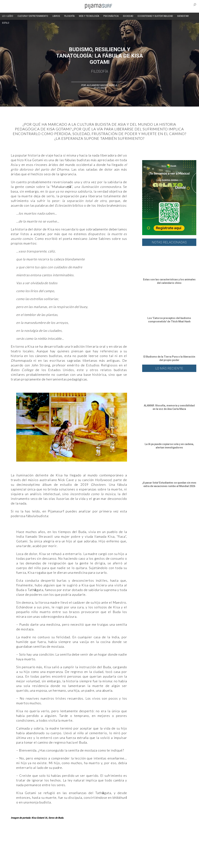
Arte (19, 837)
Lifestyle (166, 837)
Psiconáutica (112, 837)
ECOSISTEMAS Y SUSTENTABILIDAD (155, 16)
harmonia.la (128, 863)
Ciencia (29, 837)
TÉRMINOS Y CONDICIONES (69, 857)
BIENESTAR (183, 16)
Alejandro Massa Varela (102, 85)
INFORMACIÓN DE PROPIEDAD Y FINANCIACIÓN (76, 863)
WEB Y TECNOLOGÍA (89, 16)
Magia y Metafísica (82, 837)
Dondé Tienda (173, 863)
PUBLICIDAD (46, 857)
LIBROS (56, 16)
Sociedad (127, 837)
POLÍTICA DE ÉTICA (95, 857)
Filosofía (100, 71)
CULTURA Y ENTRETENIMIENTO (33, 16)
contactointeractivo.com (150, 863)
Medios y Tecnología (58, 837)
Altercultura (8, 837)
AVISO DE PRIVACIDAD (13, 857)
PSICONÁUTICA (111, 16)
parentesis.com (111, 863)
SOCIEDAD (128, 16)
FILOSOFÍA (69, 16)
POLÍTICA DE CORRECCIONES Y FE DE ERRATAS (25, 863)
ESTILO (6, 23)
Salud (155, 837)
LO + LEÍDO (8, 16)
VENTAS (32, 857)
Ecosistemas (142, 837)
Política (99, 837)
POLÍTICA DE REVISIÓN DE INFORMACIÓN (129, 857)
